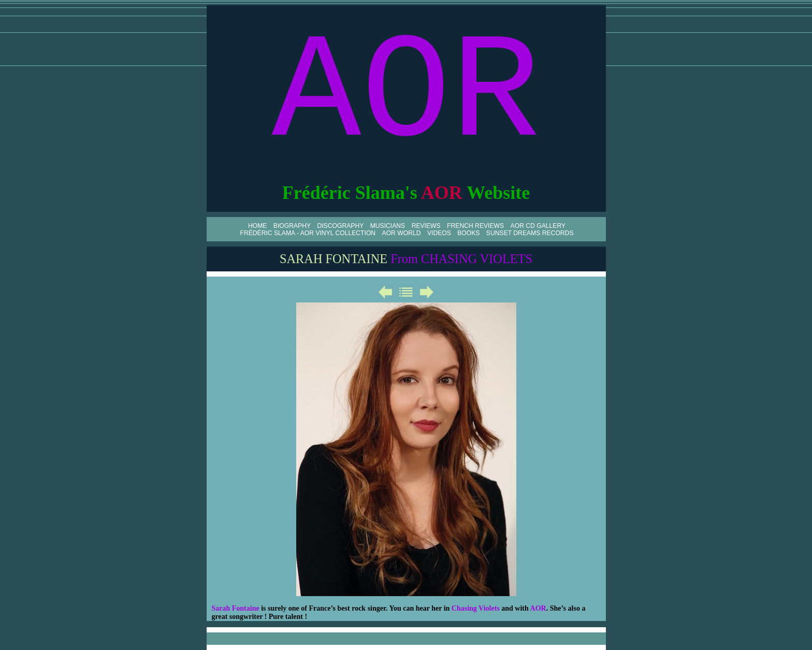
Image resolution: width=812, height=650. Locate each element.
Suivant (427, 292)
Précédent (385, 292)
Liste (406, 292)
